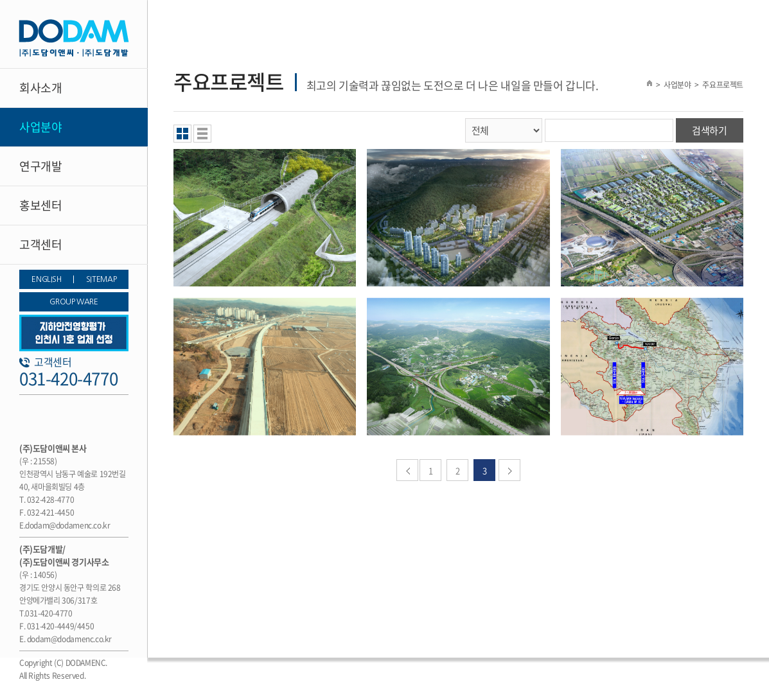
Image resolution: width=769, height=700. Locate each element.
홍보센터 (40, 205)
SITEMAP (101, 279)
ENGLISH (46, 279)
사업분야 (40, 127)
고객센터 (40, 244)
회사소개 (40, 88)
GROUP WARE (74, 302)
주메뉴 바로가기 (0, 0)
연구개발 (40, 166)
